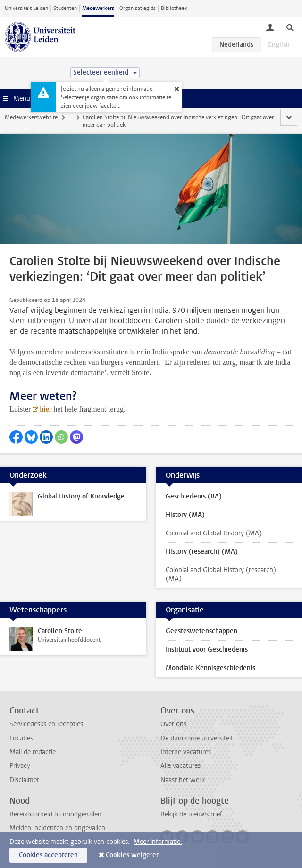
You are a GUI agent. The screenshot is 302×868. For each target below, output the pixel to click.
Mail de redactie (33, 752)
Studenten (65, 8)
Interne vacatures (186, 752)
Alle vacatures (180, 766)
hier (46, 409)
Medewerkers (98, 8)
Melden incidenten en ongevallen (57, 828)
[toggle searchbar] (290, 27)
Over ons (173, 724)
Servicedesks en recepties (46, 724)
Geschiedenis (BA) (194, 496)
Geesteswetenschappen (201, 631)
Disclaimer (24, 780)
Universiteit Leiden (26, 8)
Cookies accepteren (48, 855)
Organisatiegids (138, 8)
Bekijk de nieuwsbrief (191, 814)
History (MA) (185, 515)
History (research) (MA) (202, 552)
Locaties (21, 738)
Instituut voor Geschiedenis (207, 649)
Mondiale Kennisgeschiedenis (210, 668)
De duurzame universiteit (197, 738)
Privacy (20, 766)
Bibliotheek (174, 8)
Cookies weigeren (133, 855)
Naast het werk (183, 780)
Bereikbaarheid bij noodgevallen (55, 814)
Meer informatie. (158, 842)
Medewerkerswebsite (31, 117)
